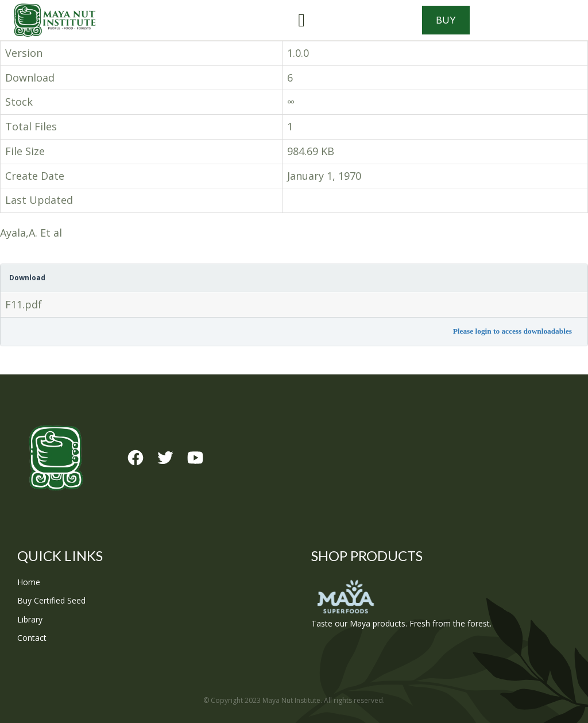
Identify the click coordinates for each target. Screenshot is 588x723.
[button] (301, 20)
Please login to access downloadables (512, 331)
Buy (446, 20)
